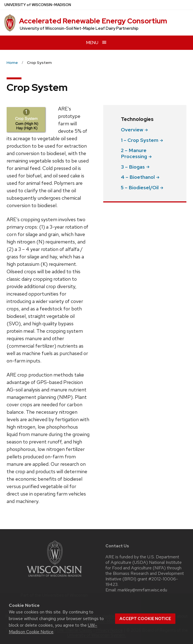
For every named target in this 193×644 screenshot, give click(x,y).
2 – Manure (136, 153)
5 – (142, 187)
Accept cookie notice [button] (145, 619)
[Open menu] (96, 43)
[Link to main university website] (54, 578)
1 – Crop (142, 140)
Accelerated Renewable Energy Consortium (93, 21)
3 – (135, 167)
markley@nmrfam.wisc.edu (142, 590)
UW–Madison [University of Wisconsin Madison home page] (38, 5)
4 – (140, 177)
